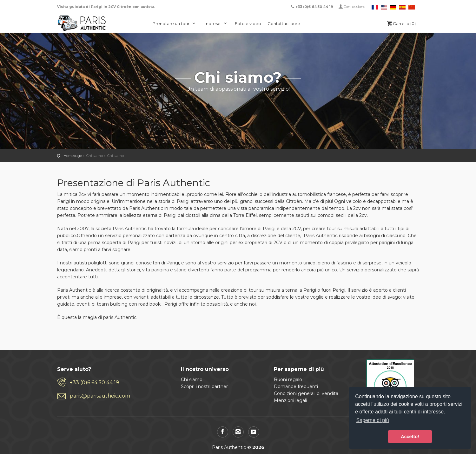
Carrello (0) (401, 23)
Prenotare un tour (175, 23)
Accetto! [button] (410, 437)
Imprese (216, 23)
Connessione (354, 7)
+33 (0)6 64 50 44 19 (94, 383)
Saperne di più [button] (372, 420)
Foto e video (248, 23)
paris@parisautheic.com (100, 396)
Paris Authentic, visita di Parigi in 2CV (82, 23)
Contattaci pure (284, 23)
